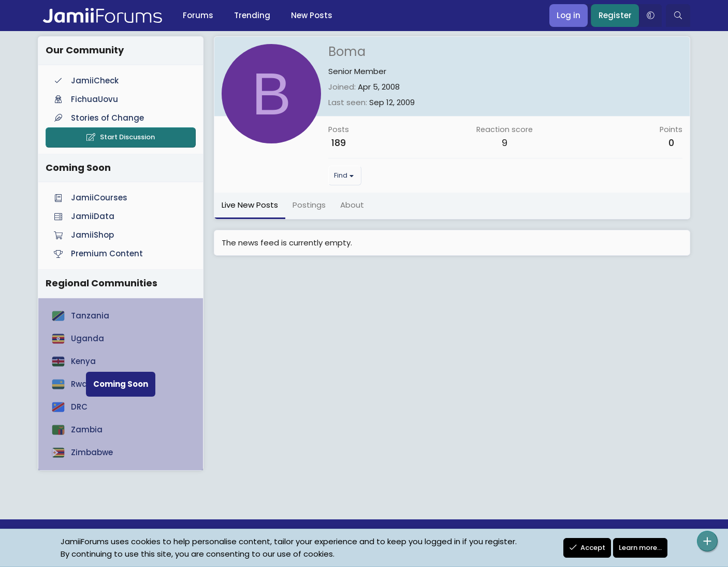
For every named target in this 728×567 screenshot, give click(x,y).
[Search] (678, 16)
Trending (252, 15)
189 (339, 143)
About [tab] (352, 205)
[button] (650, 16)
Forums (198, 15)
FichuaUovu (85, 99)
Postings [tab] (309, 205)
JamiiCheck (85, 81)
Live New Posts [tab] (250, 205)
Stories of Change (98, 118)
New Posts (312, 15)
